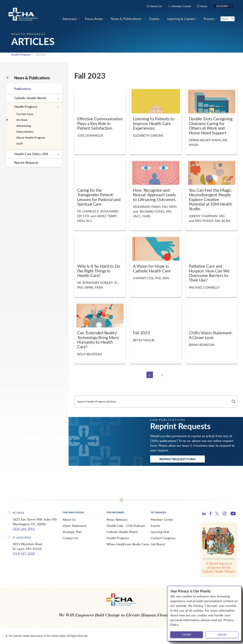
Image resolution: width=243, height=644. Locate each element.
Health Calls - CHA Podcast (126, 526)
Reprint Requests (26, 162)
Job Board (158, 544)
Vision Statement (74, 526)
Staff (20, 143)
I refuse (222, 635)
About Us (69, 519)
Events (155, 526)
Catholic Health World (30, 98)
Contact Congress (163, 538)
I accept (187, 635)
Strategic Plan (72, 532)
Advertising (24, 126)
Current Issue (25, 114)
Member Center (162, 519)
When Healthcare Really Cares (128, 544)
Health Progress (21, 55)
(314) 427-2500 (24, 553)
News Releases (117, 519)
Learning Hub (160, 532)
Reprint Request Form (178, 459)
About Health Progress (31, 137)
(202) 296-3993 (24, 529)
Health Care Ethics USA (31, 154)
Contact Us (70, 538)
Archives (22, 120)
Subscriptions (25, 131)
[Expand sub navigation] (58, 99)
